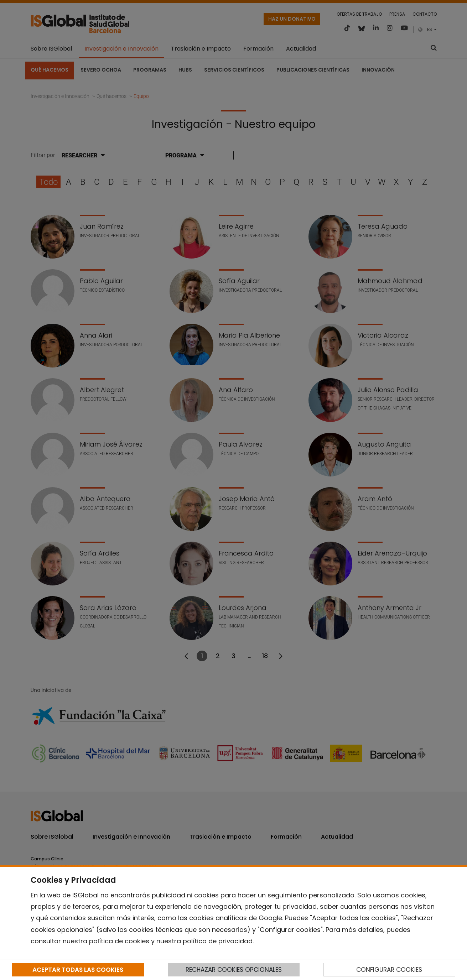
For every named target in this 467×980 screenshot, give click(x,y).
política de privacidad (218, 941)
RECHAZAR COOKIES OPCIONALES (234, 970)
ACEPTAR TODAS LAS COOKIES (78, 970)
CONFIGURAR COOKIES (389, 970)
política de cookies (119, 941)
